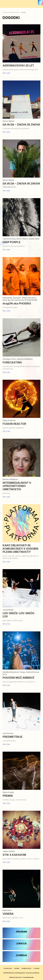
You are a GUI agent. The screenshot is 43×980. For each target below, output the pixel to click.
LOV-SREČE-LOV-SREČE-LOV (19, 615)
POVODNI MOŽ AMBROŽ (18, 678)
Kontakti (17, 968)
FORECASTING (12, 362)
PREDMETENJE (13, 737)
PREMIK (8, 796)
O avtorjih (36, 968)
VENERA (8, 914)
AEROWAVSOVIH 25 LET (18, 66)
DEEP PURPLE (12, 242)
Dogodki (23, 12)
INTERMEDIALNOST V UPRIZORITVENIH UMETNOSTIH (17, 486)
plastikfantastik (29, 977)
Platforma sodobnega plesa (11, 12)
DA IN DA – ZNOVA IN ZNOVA (21, 125)
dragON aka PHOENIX (17, 303)
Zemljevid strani (26, 968)
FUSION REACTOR (14, 424)
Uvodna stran (8, 968)
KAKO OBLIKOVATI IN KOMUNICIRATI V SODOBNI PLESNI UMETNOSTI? (20, 549)
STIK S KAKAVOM (14, 855)
